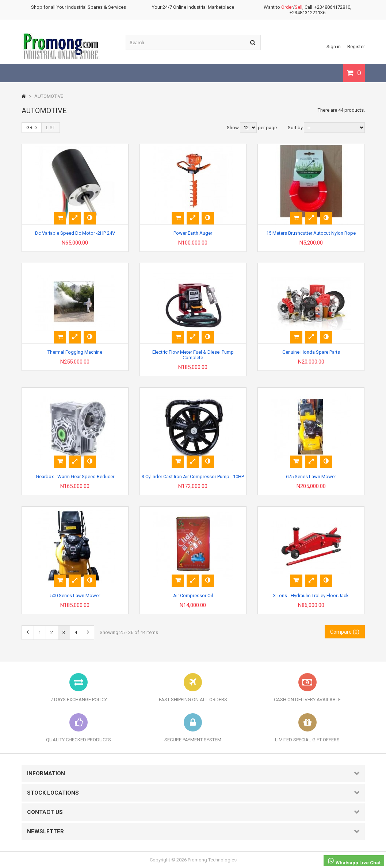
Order (287, 7)
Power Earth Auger (193, 233)
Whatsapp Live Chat (354, 861)
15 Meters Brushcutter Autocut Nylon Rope (311, 233)
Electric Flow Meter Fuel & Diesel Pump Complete (193, 355)
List (51, 128)
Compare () (345, 632)
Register (356, 47)
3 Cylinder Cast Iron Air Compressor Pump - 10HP (193, 477)
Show (233, 128)
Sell (299, 7)
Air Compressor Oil (193, 596)
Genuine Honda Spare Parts (311, 352)
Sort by (295, 128)
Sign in (334, 47)
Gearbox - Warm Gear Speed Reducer (75, 477)
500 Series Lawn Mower (75, 596)
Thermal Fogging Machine (75, 352)
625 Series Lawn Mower (311, 477)
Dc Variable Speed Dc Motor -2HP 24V (75, 233)
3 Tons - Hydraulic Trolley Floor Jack (311, 596)
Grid (32, 128)
